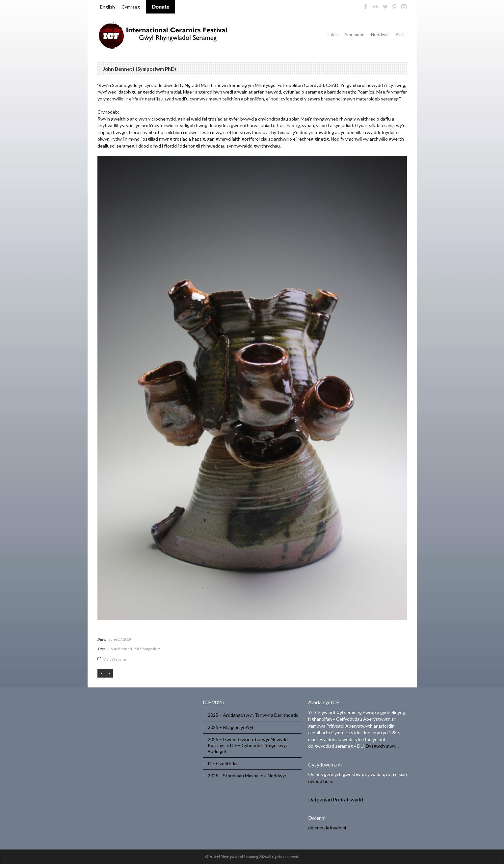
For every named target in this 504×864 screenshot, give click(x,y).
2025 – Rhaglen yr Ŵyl (230, 727)
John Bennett (121, 649)
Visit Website (115, 659)
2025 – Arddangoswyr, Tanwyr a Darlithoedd (253, 715)
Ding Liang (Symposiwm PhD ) (109, 673)
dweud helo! (321, 781)
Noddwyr (380, 35)
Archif (401, 35)
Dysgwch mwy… (382, 746)
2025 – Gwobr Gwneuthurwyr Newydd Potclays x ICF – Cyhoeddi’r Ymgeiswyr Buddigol (248, 745)
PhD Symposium (147, 649)
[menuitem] (107, 7)
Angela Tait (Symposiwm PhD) (101, 673)
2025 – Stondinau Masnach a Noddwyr (247, 776)
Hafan (332, 35)
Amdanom (354, 35)
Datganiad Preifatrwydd (336, 799)
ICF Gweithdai (223, 763)
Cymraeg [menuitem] (131, 7)
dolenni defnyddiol (327, 828)
